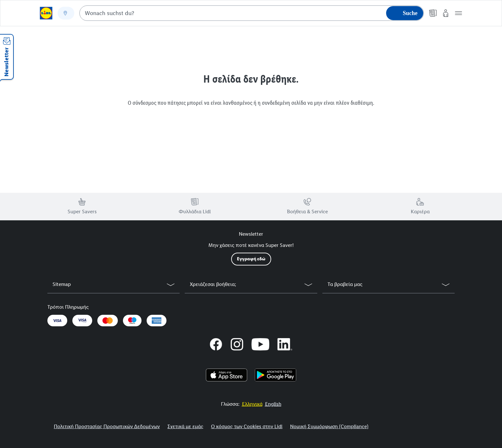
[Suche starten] (405, 13)
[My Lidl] (446, 13)
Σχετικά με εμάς (185, 426)
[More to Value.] (252, 404)
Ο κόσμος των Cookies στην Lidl (247, 426)
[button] (458, 13)
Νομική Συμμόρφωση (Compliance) (329, 426)
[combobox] (252, 13)
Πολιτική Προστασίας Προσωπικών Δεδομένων (107, 426)
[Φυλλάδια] (433, 13)
